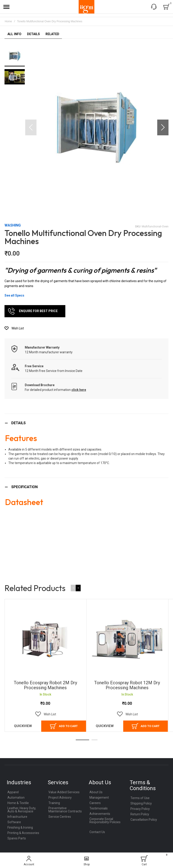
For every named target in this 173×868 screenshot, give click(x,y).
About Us (96, 792)
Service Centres (60, 817)
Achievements (100, 814)
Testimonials (99, 808)
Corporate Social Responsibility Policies (105, 820)
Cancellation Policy (144, 820)
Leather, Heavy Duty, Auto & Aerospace (22, 810)
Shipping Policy (141, 803)
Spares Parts (17, 838)
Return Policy (140, 814)
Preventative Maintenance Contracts (65, 810)
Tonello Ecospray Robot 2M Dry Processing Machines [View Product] (45, 639)
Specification (24, 487)
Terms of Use (140, 798)
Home (8, 21)
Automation (16, 798)
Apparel (13, 792)
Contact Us (97, 832)
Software (14, 822)
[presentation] (78, 588)
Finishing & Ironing (20, 827)
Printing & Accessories (23, 833)
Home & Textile (18, 803)
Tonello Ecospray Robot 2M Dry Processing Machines (45, 685)
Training (54, 803)
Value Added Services (64, 792)
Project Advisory (60, 798)
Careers (95, 803)
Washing (13, 225)
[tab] (86, 423)
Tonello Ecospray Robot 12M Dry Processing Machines (127, 685)
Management (99, 798)
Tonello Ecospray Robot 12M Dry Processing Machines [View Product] (127, 639)
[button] (163, 127)
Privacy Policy (140, 809)
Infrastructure (17, 817)
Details (18, 423)
